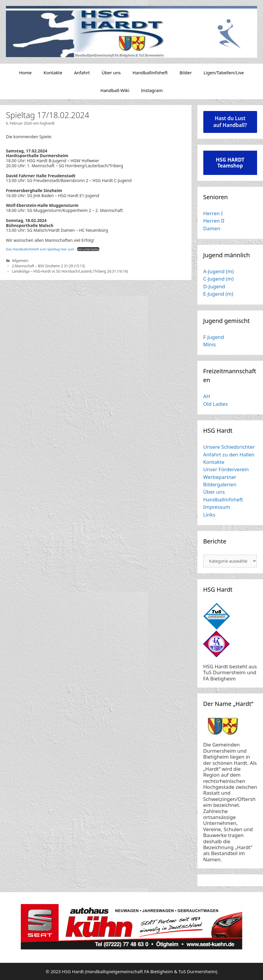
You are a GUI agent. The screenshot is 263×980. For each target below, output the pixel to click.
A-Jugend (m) (219, 271)
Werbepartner (220, 477)
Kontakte (53, 73)
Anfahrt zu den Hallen (229, 454)
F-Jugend (214, 337)
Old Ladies (216, 404)
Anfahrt (82, 73)
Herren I (213, 213)
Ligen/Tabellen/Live (224, 73)
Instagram (152, 90)
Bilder (186, 73)
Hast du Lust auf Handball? (230, 122)
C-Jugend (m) (219, 279)
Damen (212, 228)
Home (26, 73)
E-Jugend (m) (218, 294)
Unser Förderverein (226, 469)
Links (209, 515)
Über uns (111, 73)
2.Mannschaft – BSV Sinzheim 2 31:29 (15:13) (48, 266)
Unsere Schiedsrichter (229, 447)
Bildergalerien (220, 484)
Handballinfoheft (150, 73)
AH (207, 396)
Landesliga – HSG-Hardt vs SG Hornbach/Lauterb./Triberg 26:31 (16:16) (70, 271)
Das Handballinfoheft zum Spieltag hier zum (40, 249)
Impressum (217, 507)
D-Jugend (214, 286)
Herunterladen (88, 249)
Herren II (214, 221)
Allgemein (20, 260)
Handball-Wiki (115, 90)
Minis (210, 344)
